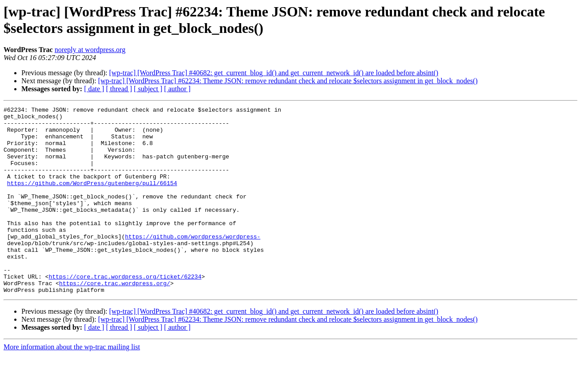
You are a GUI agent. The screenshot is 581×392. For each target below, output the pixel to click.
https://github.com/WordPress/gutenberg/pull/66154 (92, 199)
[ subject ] (148, 89)
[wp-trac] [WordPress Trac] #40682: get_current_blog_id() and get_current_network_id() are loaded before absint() (274, 73)
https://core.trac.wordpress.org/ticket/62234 (125, 311)
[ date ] (94, 89)
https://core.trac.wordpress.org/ (115, 319)
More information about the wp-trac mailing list (72, 384)
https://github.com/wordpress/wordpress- (193, 263)
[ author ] (178, 89)
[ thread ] (119, 89)
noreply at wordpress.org (90, 50)
